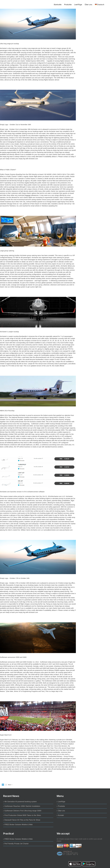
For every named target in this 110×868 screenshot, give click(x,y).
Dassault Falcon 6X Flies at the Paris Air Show (22, 820)
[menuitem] (100, 4)
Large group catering (7, 251)
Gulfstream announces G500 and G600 (13, 657)
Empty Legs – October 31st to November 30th (15, 125)
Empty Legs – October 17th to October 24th (15, 578)
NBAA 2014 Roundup (7, 411)
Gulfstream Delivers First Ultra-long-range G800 (23, 811)
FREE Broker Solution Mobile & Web (18, 825)
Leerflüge (62, 802)
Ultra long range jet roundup (9, 44)
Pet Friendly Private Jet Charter (17, 844)
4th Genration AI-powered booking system (21, 802)
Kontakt (61, 815)
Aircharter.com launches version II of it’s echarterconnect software (22, 492)
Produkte (61, 806)
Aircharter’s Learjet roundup (9, 332)
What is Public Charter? (8, 170)
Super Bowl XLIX (6, 735)
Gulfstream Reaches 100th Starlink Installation (22, 806)
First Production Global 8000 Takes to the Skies (23, 815)
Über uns (61, 811)
